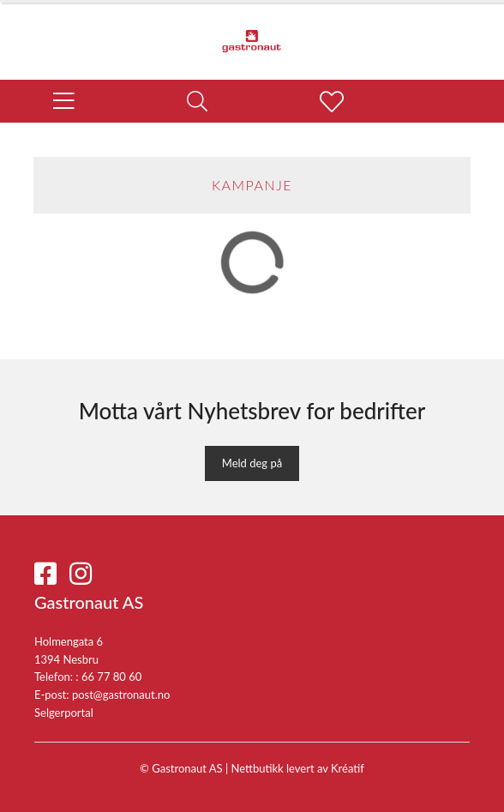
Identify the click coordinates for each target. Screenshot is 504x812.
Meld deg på (252, 463)
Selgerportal (64, 713)
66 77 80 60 (111, 677)
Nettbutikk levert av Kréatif (298, 768)
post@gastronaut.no (121, 695)
